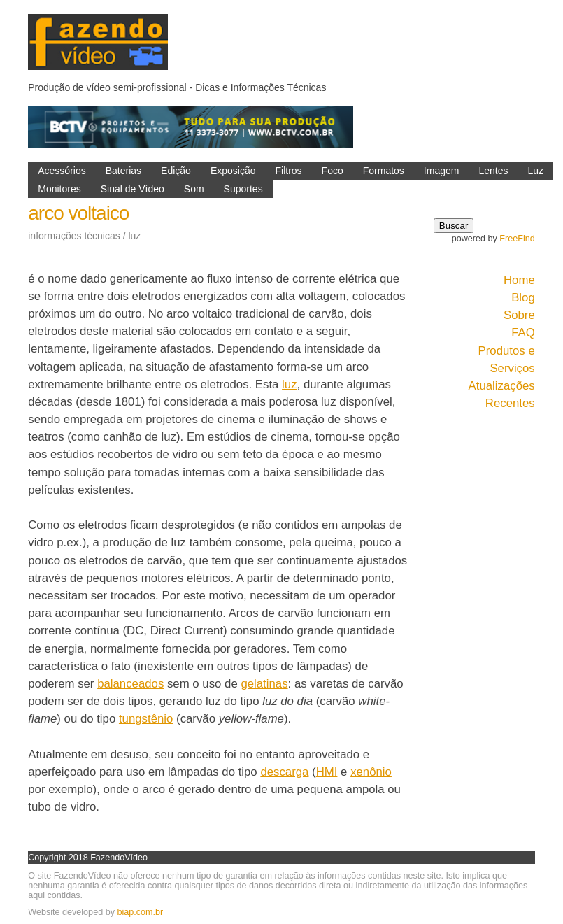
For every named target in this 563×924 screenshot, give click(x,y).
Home (519, 280)
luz (289, 384)
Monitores (59, 189)
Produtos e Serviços (507, 360)
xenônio (371, 772)
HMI (327, 772)
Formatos (384, 171)
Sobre (519, 315)
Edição (176, 171)
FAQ (523, 333)
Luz (535, 171)
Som (194, 189)
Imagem (442, 171)
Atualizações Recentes (502, 395)
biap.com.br (140, 912)
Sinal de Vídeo (133, 189)
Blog (523, 298)
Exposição (233, 171)
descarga (284, 772)
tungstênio (146, 719)
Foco (333, 171)
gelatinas (264, 684)
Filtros (288, 171)
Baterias (123, 171)
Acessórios (62, 171)
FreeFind (517, 239)
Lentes (493, 171)
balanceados (130, 684)
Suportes (243, 189)
